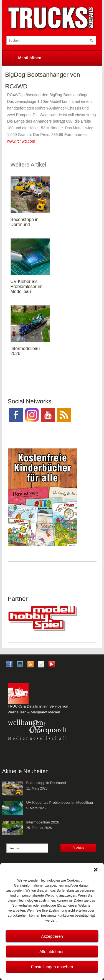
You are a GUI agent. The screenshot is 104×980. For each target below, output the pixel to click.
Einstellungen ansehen (52, 967)
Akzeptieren (52, 936)
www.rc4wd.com (21, 141)
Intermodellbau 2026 (43, 822)
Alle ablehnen (52, 952)
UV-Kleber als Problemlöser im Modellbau (27, 286)
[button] (96, 870)
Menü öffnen (30, 58)
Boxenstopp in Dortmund (25, 222)
